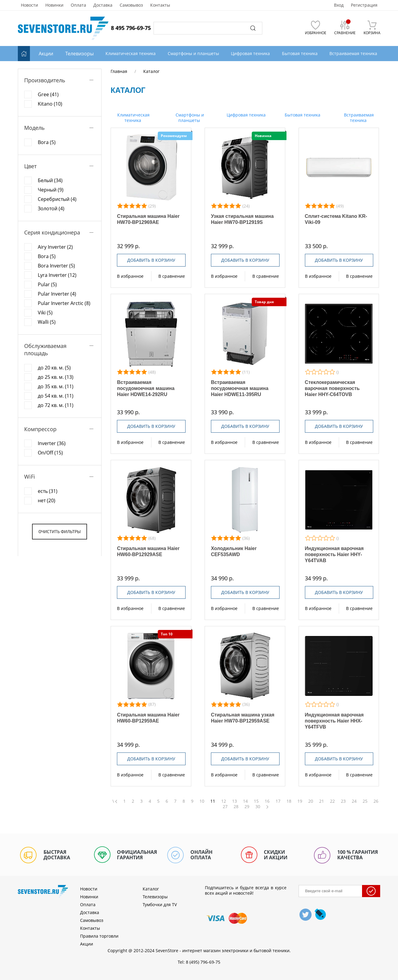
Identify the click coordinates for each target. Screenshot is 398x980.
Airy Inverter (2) (55, 247)
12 (224, 801)
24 (354, 801)
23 (343, 801)
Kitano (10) (50, 104)
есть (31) (48, 491)
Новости (29, 5)
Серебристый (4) (57, 199)
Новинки (54, 5)
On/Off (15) (50, 453)
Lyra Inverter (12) (57, 275)
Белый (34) (50, 180)
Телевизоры (79, 54)
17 (278, 801)
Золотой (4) (51, 208)
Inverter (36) (52, 443)
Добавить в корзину (151, 260)
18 (289, 801)
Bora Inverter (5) (56, 266)
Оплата (78, 5)
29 (247, 807)
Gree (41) (48, 94)
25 (365, 801)
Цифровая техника (246, 115)
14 (245, 801)
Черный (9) (51, 190)
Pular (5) (47, 284)
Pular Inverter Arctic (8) (64, 303)
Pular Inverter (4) (57, 294)
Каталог (151, 889)
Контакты (160, 5)
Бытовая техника (302, 115)
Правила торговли (99, 936)
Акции (46, 54)
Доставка (103, 5)
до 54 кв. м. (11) (56, 396)
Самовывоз (131, 5)
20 (311, 801)
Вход (339, 5)
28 (236, 807)
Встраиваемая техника (358, 118)
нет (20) (47, 500)
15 (256, 801)
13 (235, 801)
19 (300, 801)
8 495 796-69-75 (131, 28)
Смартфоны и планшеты (189, 118)
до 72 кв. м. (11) (56, 405)
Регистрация (364, 5)
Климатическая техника (133, 118)
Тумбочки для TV (160, 905)
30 (258, 807)
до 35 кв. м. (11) (56, 386)
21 (322, 801)
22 (332, 801)
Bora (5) (47, 142)
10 (202, 801)
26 (376, 801)
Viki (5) (45, 313)
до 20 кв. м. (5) (54, 368)
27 (225, 807)
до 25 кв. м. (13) (56, 377)
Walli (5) (47, 322)
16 (267, 801)
